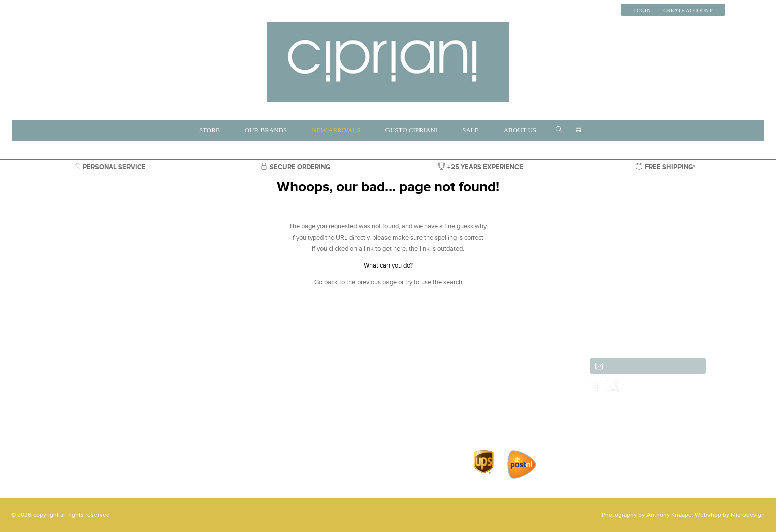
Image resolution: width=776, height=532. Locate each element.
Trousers (160, 389)
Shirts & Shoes (264, 422)
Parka (346, 422)
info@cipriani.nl (43, 411)
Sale (345, 411)
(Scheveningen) (56, 378)
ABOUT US (520, 130)
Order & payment (489, 389)
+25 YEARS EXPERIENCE (481, 167)
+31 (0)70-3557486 (54, 400)
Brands (253, 367)
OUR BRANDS (266, 130)
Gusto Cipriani (263, 411)
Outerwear (353, 389)
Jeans (156, 400)
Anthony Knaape (669, 515)
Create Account (688, 10)
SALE (471, 130)
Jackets (254, 389)
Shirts (251, 378)
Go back (326, 282)
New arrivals (165, 367)
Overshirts (162, 422)
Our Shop (478, 400)
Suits (155, 378)
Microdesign (748, 515)
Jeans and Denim (362, 367)
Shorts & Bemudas (269, 400)
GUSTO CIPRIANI (412, 130)
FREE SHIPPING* (666, 167)
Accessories (164, 411)
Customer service (488, 367)
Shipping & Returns (491, 378)
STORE (209, 130)
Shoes (347, 400)
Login (642, 10)
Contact (475, 411)
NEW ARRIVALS (336, 130)
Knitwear (351, 378)
